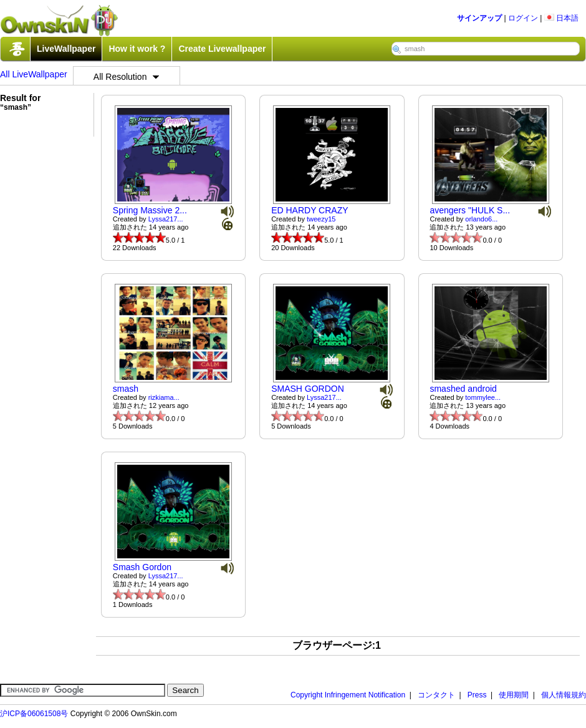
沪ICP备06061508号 (34, 714)
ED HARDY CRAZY (310, 210)
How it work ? (137, 49)
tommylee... (483, 397)
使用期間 (514, 695)
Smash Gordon (142, 567)
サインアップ (479, 18)
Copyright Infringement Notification (348, 695)
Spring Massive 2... (150, 210)
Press (477, 695)
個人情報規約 (564, 695)
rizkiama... (164, 397)
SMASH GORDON (308, 389)
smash (126, 389)
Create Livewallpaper (222, 49)
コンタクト (436, 695)
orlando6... (481, 219)
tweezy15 (321, 219)
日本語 (561, 18)
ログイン (523, 18)
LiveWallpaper (66, 49)
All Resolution (127, 77)
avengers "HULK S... (470, 210)
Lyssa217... (166, 219)
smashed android (463, 389)
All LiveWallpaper (34, 74)
